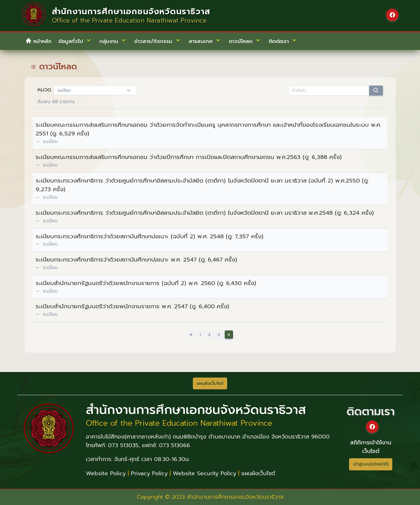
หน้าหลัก (38, 41)
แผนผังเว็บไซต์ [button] (210, 383)
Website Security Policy (204, 473)
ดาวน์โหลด (58, 67)
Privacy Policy (149, 473)
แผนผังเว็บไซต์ (258, 473)
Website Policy (106, 473)
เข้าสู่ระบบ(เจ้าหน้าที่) (371, 464)
